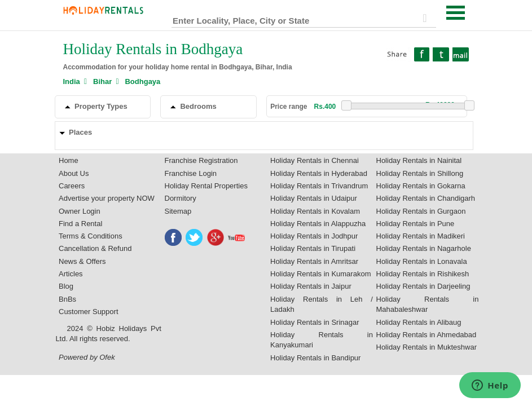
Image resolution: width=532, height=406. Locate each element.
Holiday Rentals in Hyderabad (319, 173)
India (72, 81)
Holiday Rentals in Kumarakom (320, 274)
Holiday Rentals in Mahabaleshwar (428, 304)
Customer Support (89, 312)
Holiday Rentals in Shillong (420, 173)
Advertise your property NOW (107, 198)
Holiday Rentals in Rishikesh (423, 274)
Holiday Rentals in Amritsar (314, 261)
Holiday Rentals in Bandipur (315, 358)
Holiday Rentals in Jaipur (311, 286)
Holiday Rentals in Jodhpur (314, 236)
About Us (74, 173)
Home (69, 160)
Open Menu (456, 13)
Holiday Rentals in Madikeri (421, 236)
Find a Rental (80, 224)
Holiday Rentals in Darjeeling (423, 286)
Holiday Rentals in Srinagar (315, 322)
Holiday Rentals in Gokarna (421, 186)
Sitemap (178, 211)
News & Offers (82, 261)
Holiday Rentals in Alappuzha (318, 224)
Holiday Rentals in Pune (416, 224)
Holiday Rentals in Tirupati (313, 248)
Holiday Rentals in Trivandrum (319, 186)
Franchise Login (191, 173)
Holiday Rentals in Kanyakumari (322, 340)
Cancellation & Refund (95, 248)
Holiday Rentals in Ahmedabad (427, 335)
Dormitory (181, 198)
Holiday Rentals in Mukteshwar (427, 347)
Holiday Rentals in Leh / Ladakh (322, 304)
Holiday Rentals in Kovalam (315, 211)
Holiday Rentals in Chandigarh (426, 198)
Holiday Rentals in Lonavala (422, 261)
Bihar (102, 81)
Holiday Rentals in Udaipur (314, 198)
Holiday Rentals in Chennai (315, 160)
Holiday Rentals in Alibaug (419, 322)
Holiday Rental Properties (206, 186)
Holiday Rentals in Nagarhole (424, 248)
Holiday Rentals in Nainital (419, 160)
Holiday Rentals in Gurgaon (421, 211)
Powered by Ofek (87, 357)
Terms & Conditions (91, 236)
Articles (71, 274)
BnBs (67, 299)
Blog (66, 286)
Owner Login (80, 211)
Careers (72, 186)
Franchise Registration (201, 160)
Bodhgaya (142, 81)
